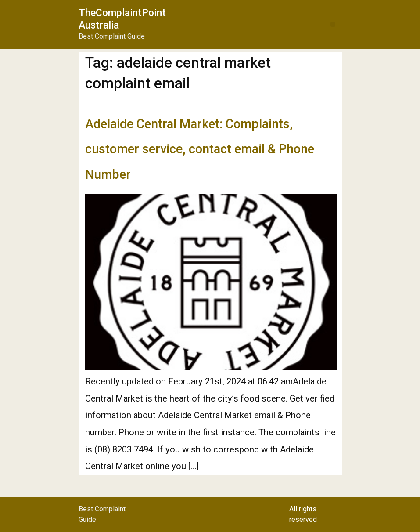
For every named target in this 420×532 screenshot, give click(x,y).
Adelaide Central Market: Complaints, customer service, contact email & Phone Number (200, 149)
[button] (333, 24)
